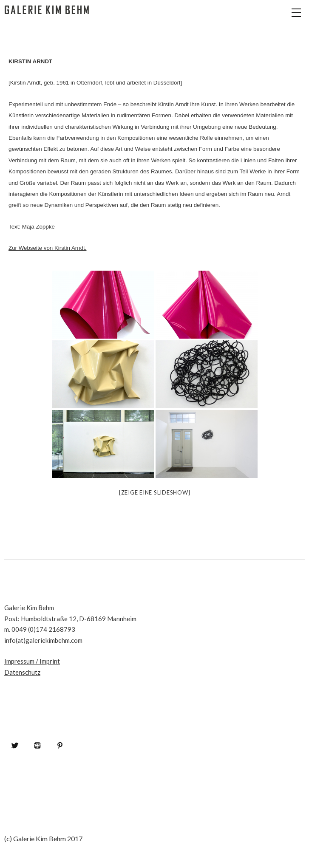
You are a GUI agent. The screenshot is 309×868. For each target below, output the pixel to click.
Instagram (37, 745)
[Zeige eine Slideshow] (155, 492)
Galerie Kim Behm (47, 21)
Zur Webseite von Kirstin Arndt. (47, 248)
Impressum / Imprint (32, 661)
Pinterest (60, 745)
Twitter (15, 745)
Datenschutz (22, 672)
